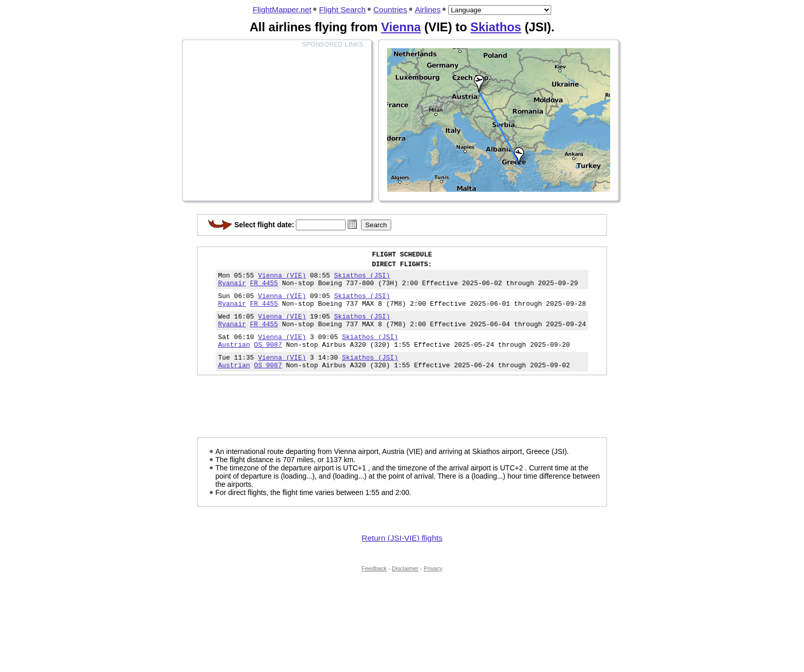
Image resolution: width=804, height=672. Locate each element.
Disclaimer (405, 587)
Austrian (234, 360)
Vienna (401, 27)
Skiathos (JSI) (362, 280)
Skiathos (496, 27)
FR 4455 (264, 289)
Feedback (374, 587)
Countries (390, 9)
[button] (352, 224)
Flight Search (342, 9)
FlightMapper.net (282, 9)
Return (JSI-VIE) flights (402, 556)
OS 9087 (268, 360)
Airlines (428, 9)
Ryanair (232, 289)
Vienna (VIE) (282, 280)
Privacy (433, 587)
